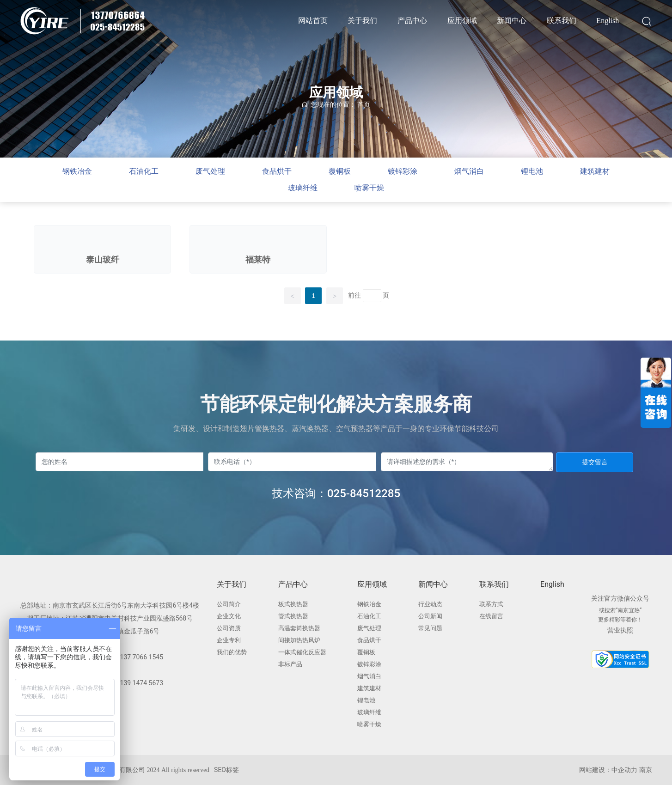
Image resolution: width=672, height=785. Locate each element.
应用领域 (336, 92)
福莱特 (258, 260)
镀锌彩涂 (403, 171)
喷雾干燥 (369, 188)
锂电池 (532, 171)
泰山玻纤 (103, 260)
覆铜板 (340, 171)
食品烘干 (277, 171)
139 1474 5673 (142, 683)
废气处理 (210, 171)
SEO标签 (226, 770)
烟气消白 (469, 171)
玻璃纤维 (303, 188)
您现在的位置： (336, 104)
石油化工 (144, 171)
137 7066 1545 (142, 657)
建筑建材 (595, 171)
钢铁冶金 (77, 171)
